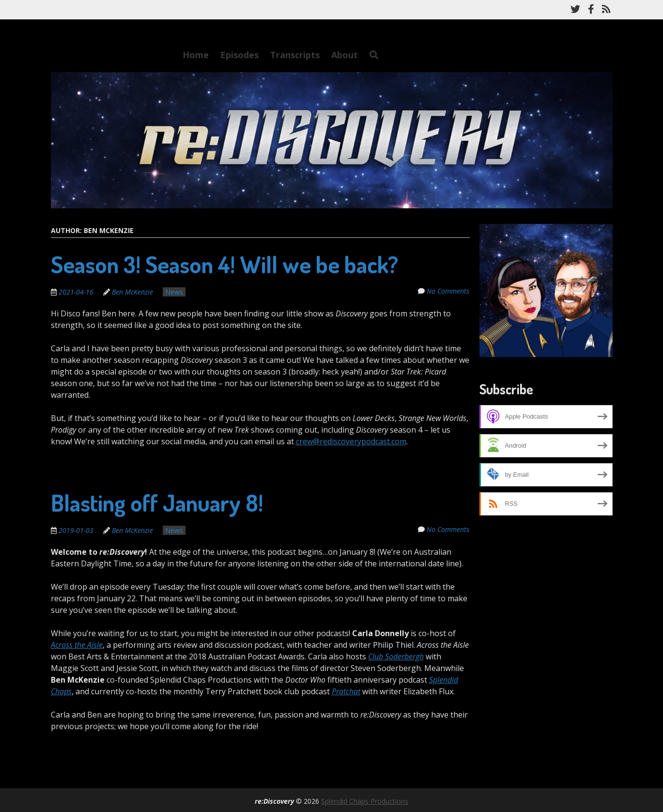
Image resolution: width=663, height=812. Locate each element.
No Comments (448, 291)
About (345, 55)
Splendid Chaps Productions (365, 801)
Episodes (239, 55)
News (174, 292)
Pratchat (346, 691)
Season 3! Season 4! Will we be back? (224, 264)
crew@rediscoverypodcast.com (351, 441)
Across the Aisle (77, 645)
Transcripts (295, 55)
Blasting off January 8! (157, 502)
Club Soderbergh (396, 656)
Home (196, 55)
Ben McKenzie (132, 292)
